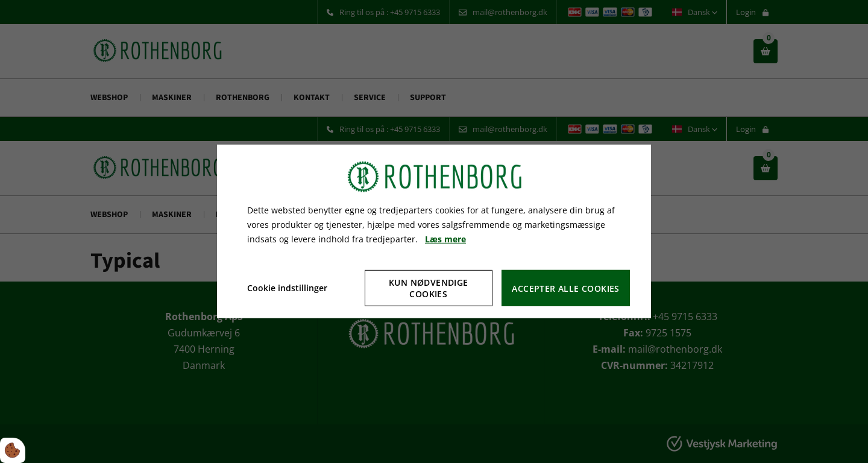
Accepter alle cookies (565, 288)
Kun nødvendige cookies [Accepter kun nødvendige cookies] (429, 288)
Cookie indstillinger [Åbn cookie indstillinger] (287, 288)
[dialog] (434, 231)
